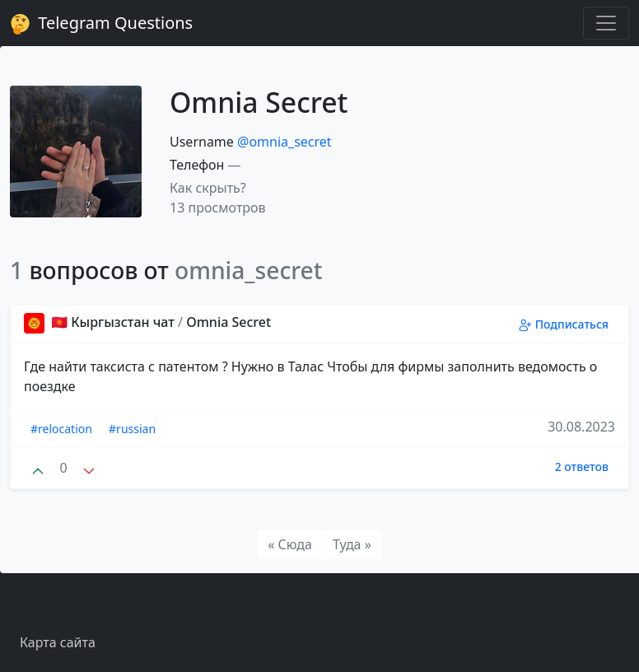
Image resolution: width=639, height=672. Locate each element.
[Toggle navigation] (606, 23)
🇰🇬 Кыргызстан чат (101, 322)
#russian (132, 429)
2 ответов (582, 467)
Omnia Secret (229, 322)
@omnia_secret (285, 142)
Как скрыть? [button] (208, 188)
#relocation (61, 429)
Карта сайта (58, 642)
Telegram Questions (101, 23)
